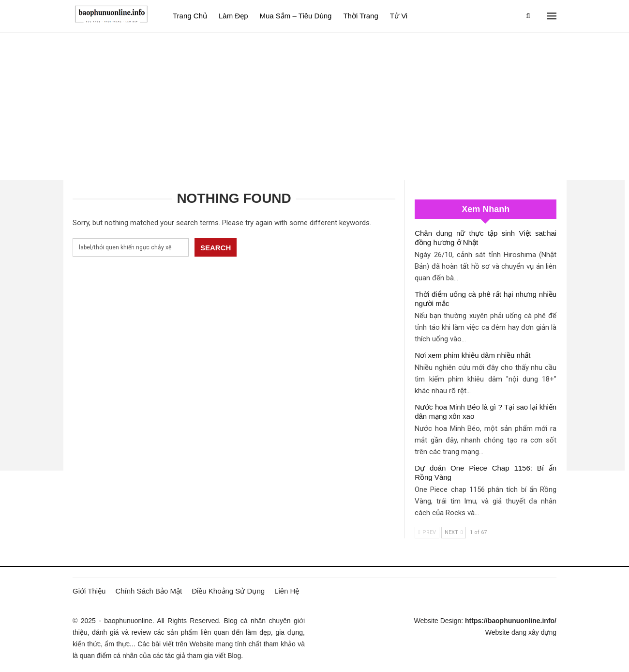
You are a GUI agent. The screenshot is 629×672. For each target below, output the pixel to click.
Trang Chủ (190, 16)
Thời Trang (360, 16)
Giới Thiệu (89, 591)
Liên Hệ (287, 591)
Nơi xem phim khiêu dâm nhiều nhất (472, 355)
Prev (427, 532)
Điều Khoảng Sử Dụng (228, 591)
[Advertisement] (314, 105)
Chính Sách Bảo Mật (149, 591)
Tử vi (399, 16)
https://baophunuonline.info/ (511, 621)
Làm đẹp (233, 16)
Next (454, 532)
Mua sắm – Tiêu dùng (296, 16)
